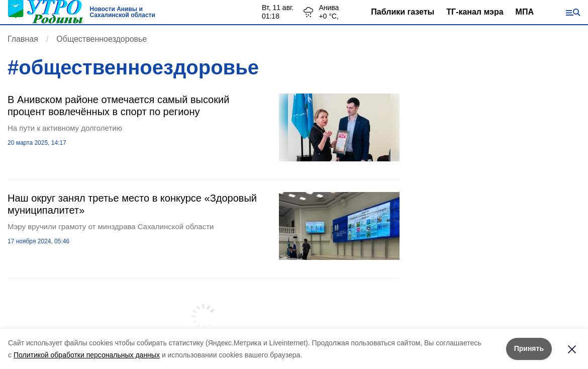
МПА (525, 12)
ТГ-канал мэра (475, 12)
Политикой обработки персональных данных (87, 355)
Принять (529, 348)
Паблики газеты (403, 12)
